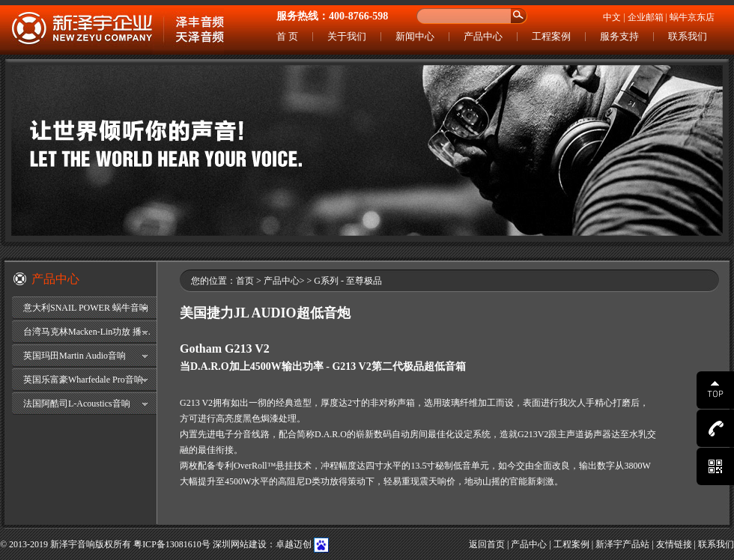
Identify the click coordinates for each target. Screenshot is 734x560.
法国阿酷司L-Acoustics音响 (77, 404)
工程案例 (551, 36)
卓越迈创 (294, 544)
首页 (245, 281)
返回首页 (487, 544)
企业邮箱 (646, 17)
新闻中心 (415, 36)
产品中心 (483, 36)
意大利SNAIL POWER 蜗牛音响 (86, 308)
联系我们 (688, 36)
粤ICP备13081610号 (172, 544)
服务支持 (619, 36)
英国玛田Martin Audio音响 (75, 356)
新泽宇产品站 (622, 544)
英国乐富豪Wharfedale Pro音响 (83, 380)
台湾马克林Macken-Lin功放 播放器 (90, 332)
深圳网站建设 (240, 544)
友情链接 (674, 544)
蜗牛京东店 (692, 17)
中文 (612, 17)
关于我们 (347, 36)
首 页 (287, 36)
